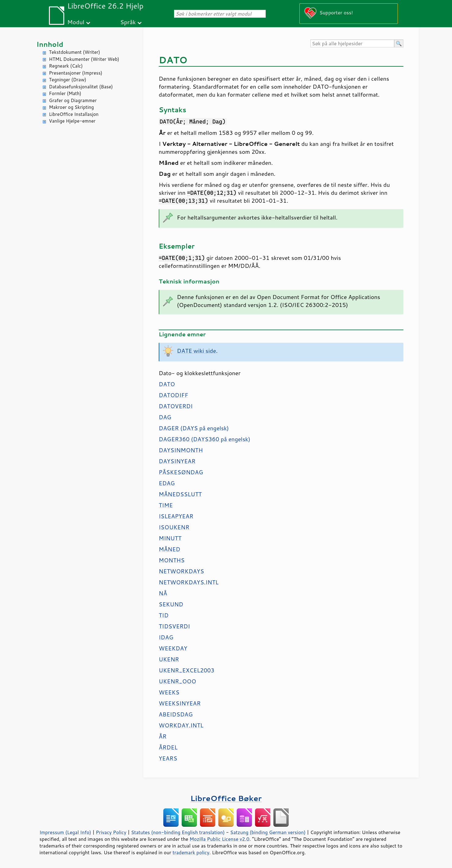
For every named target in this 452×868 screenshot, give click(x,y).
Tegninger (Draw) (68, 80)
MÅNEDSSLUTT (180, 494)
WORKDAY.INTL (181, 725)
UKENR (169, 659)
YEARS (168, 758)
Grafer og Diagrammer (73, 100)
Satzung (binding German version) (268, 832)
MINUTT (170, 538)
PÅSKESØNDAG (181, 472)
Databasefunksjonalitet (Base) (81, 87)
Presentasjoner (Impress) (76, 73)
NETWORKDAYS (181, 571)
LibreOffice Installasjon (74, 114)
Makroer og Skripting (71, 107)
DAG (165, 417)
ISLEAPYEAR (176, 516)
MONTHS (172, 560)
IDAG (166, 637)
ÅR (163, 736)
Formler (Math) (65, 93)
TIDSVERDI (174, 626)
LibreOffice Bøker (226, 798)
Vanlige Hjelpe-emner (72, 121)
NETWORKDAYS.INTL (189, 582)
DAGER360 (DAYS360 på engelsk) (204, 439)
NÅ (163, 593)
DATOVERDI (176, 406)
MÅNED (169, 549)
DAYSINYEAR (177, 461)
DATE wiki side (197, 351)
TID (164, 615)
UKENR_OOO (177, 681)
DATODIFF (173, 395)
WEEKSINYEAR (180, 703)
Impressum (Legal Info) (65, 832)
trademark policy (191, 852)
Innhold (50, 44)
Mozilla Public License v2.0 (220, 839)
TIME (166, 505)
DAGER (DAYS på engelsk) (194, 428)
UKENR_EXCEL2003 (187, 670)
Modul (76, 22)
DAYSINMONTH (181, 450)
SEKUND (171, 604)
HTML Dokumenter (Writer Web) (84, 59)
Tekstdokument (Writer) (74, 52)
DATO (167, 384)
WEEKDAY (173, 648)
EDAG (167, 483)
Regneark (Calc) (66, 66)
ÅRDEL (168, 747)
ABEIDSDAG (176, 714)
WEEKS (169, 692)
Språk (128, 22)
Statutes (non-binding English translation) (178, 832)
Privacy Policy (111, 832)
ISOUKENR (174, 527)
